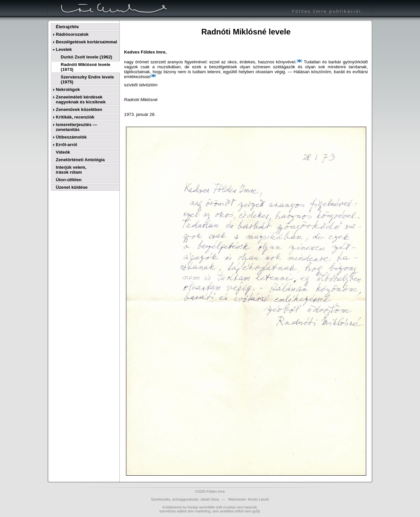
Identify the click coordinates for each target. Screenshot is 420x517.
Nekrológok (68, 89)
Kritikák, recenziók (75, 117)
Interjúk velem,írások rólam (71, 170)
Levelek (64, 49)
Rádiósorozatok (72, 34)
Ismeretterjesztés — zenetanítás (76, 127)
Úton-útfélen (69, 180)
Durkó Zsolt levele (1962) (86, 57)
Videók (63, 152)
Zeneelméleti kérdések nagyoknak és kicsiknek (81, 99)
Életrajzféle (67, 27)
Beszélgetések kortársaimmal (86, 42)
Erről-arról (66, 145)
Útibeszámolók (71, 137)
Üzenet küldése (72, 187)
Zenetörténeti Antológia (80, 160)
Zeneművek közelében (79, 109)
